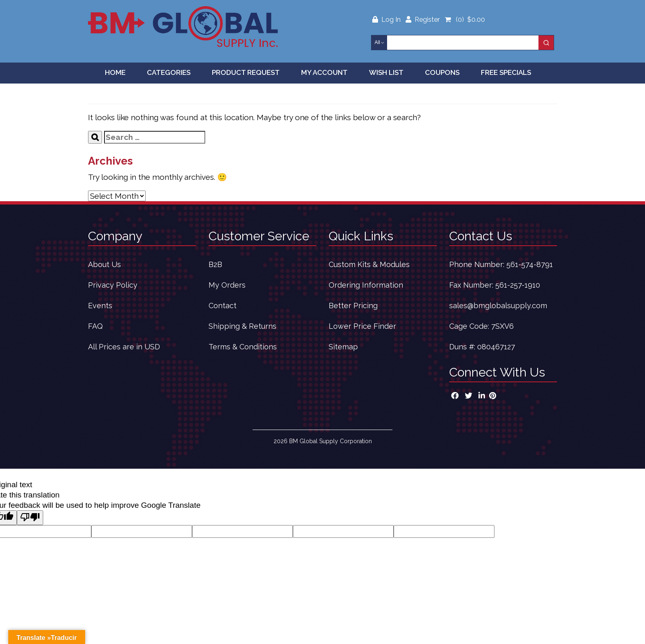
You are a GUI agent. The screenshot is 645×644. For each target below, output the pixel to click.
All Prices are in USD (124, 347)
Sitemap (343, 347)
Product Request (246, 72)
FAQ (95, 326)
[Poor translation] (30, 518)
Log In (387, 20)
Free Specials (506, 72)
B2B (215, 264)
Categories (169, 72)
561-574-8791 (530, 264)
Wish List (386, 72)
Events (100, 306)
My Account (324, 72)
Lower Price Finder (362, 326)
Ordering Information (366, 285)
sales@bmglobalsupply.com (498, 306)
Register (423, 20)
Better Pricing (353, 306)
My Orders (227, 285)
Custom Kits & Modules (369, 264)
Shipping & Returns (242, 326)
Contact (223, 306)
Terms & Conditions (243, 347)
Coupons (442, 72)
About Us (104, 264)
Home (115, 72)
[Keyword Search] (463, 43)
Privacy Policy (113, 285)
